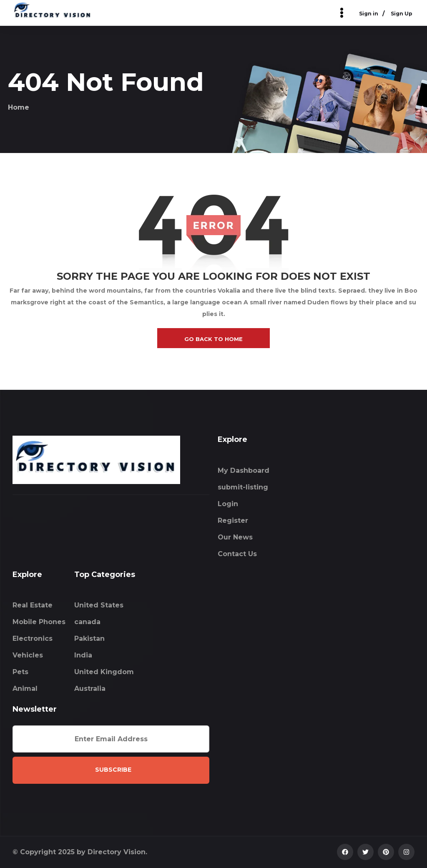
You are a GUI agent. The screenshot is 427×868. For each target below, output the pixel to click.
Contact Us (237, 554)
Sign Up (402, 14)
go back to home (213, 339)
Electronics (33, 638)
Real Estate (33, 605)
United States (99, 605)
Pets (20, 672)
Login (228, 504)
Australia (90, 689)
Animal (25, 689)
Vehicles (28, 655)
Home (19, 107)
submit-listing (243, 487)
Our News (235, 537)
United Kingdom (104, 672)
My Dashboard (244, 470)
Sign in (369, 14)
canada (87, 622)
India (83, 655)
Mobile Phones (39, 622)
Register (233, 521)
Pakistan (89, 638)
